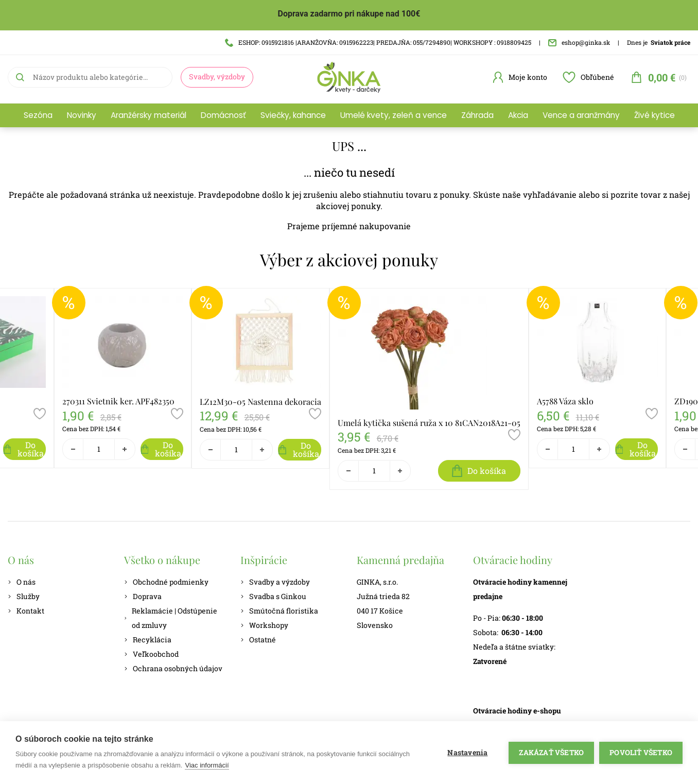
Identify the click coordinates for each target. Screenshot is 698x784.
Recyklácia (148, 640)
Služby (24, 596)
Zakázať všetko (551, 753)
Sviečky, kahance (293, 115)
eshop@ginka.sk (579, 42)
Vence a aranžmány (581, 115)
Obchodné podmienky (166, 582)
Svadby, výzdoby (217, 76)
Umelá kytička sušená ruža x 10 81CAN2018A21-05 (429, 423)
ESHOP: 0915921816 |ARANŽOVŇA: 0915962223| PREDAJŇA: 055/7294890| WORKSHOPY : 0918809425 (378, 42)
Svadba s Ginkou (273, 596)
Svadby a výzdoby (275, 582)
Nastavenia (467, 753)
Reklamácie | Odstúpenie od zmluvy (171, 618)
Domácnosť (223, 115)
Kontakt (26, 611)
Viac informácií (207, 765)
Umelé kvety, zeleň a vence (394, 115)
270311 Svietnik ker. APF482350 (118, 401)
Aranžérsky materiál (149, 115)
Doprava (143, 596)
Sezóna (38, 115)
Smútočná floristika (279, 611)
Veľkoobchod (151, 654)
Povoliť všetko (641, 753)
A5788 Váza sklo (565, 401)
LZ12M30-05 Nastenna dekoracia (260, 402)
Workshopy (264, 625)
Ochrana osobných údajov (173, 668)
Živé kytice (655, 115)
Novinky (82, 115)
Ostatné (258, 640)
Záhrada (477, 115)
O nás (22, 582)
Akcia (518, 115)
